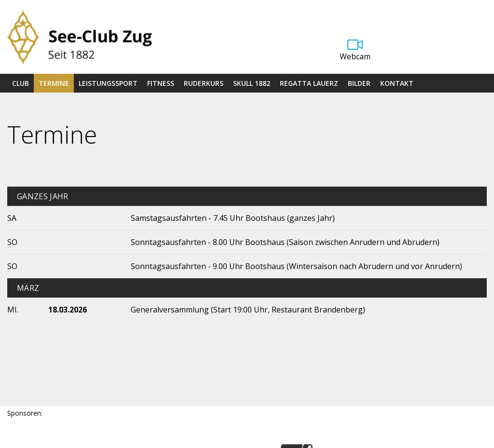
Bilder (359, 83)
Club (21, 83)
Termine (54, 83)
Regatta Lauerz (309, 83)
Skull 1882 (252, 83)
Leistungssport (108, 83)
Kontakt (397, 83)
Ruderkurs (204, 83)
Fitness (161, 83)
